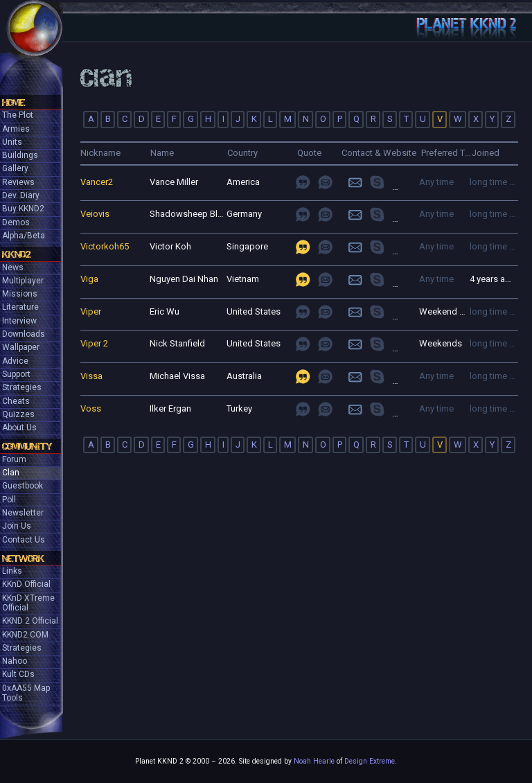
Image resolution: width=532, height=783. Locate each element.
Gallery (15, 168)
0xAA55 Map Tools (26, 693)
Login (355, 182)
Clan (11, 473)
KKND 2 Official (30, 621)
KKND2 (16, 254)
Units (12, 142)
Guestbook (23, 486)
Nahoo (15, 661)
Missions (20, 294)
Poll (9, 500)
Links (12, 571)
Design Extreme (370, 761)
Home (14, 103)
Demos (16, 222)
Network (23, 558)
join (386, 182)
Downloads (24, 334)
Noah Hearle (314, 761)
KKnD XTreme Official (28, 603)
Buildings (20, 155)
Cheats (16, 401)
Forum (14, 459)
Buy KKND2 (23, 209)
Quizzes (18, 414)
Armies (16, 129)
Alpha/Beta (24, 236)
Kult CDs (18, 674)
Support (16, 374)
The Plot (18, 115)
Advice (15, 361)
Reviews (18, 182)
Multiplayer (23, 281)
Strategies (22, 387)
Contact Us (24, 540)
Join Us (17, 526)
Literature (20, 307)
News (13, 267)
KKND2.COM (25, 635)
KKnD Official (26, 584)
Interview (19, 321)
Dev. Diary (21, 195)
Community (27, 446)
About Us (19, 428)
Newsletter (23, 513)
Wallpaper (21, 347)
